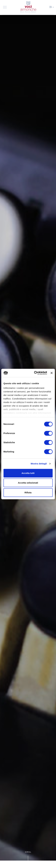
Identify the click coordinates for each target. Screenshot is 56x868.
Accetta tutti (28, 473)
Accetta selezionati (28, 483)
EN (52, 7)
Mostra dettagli (39, 464)
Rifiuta (28, 492)
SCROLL (28, 852)
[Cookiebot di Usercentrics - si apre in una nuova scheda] (35, 373)
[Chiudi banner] (52, 373)
